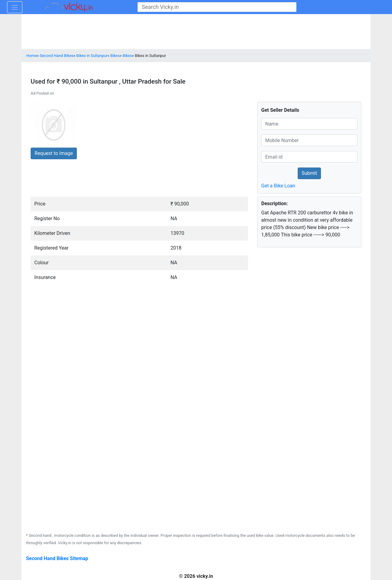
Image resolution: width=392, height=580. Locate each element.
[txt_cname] (309, 124)
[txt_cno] (309, 140)
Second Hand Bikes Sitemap (57, 558)
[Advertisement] (299, 331)
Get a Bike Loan (278, 186)
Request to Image (54, 153)
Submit (309, 173)
